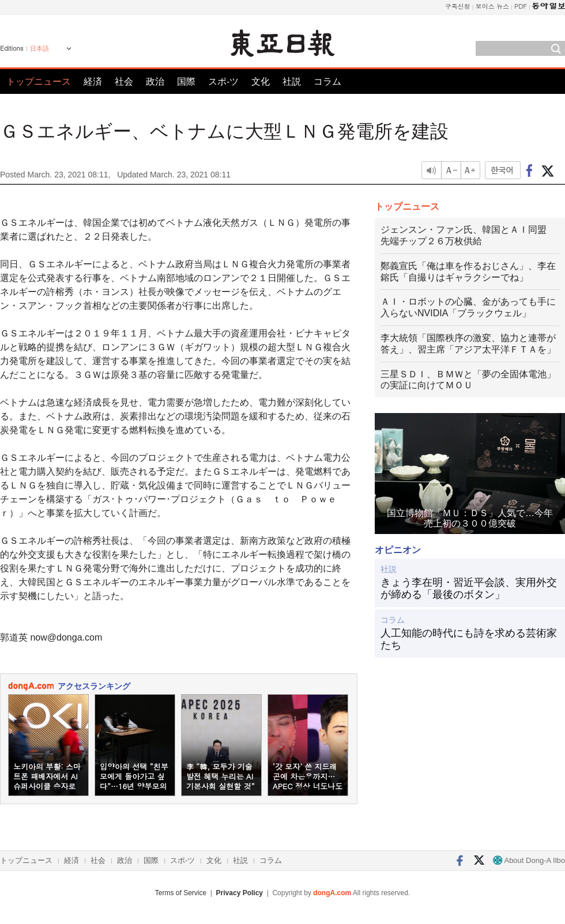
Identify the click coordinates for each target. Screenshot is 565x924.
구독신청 (458, 6)
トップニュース (39, 82)
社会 (124, 82)
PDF (521, 6)
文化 (261, 82)
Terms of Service (181, 893)
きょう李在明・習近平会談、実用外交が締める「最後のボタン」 (469, 589)
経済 (93, 82)
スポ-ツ (223, 82)
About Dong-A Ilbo (529, 860)
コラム (327, 82)
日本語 (39, 48)
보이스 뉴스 (493, 6)
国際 (186, 82)
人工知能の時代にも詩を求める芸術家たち (469, 639)
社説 (292, 82)
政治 (155, 82)
